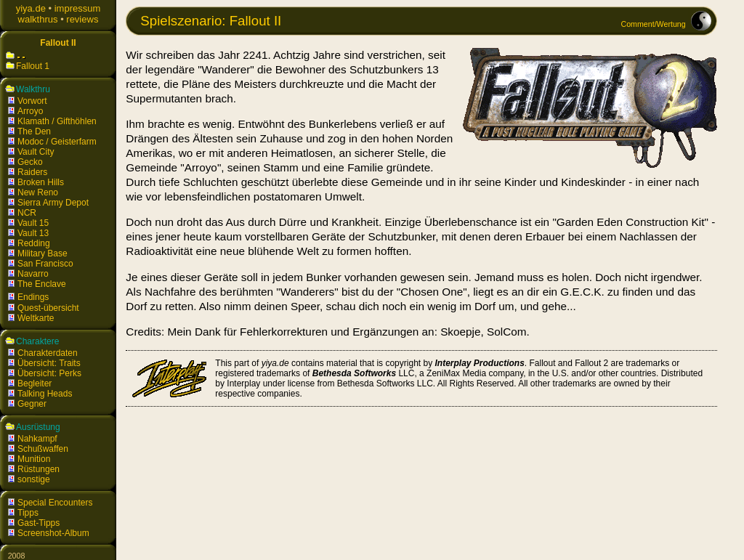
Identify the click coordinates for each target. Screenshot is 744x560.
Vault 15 (33, 223)
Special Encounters (55, 503)
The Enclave (42, 284)
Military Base (43, 253)
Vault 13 (33, 233)
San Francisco (45, 264)
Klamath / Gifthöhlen (57, 121)
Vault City (36, 152)
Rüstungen (39, 469)
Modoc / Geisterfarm (57, 142)
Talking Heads (45, 394)
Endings (33, 297)
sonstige (34, 479)
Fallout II (58, 43)
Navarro (33, 274)
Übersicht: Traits (49, 363)
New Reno (38, 192)
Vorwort (32, 101)
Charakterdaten (48, 353)
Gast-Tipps (39, 523)
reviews (82, 19)
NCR (27, 213)
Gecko (30, 162)
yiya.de (31, 8)
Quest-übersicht (48, 308)
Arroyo (30, 111)
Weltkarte (36, 318)
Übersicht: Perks (49, 373)
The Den (34, 131)
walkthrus (38, 19)
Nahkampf (37, 439)
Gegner (32, 404)
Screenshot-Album (53, 533)
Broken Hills (41, 182)
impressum (78, 8)
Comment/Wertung (653, 24)
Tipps (28, 513)
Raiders (32, 172)
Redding (34, 243)
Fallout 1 (33, 66)
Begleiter (35, 384)
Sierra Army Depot (53, 203)
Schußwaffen (43, 449)
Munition (34, 459)
